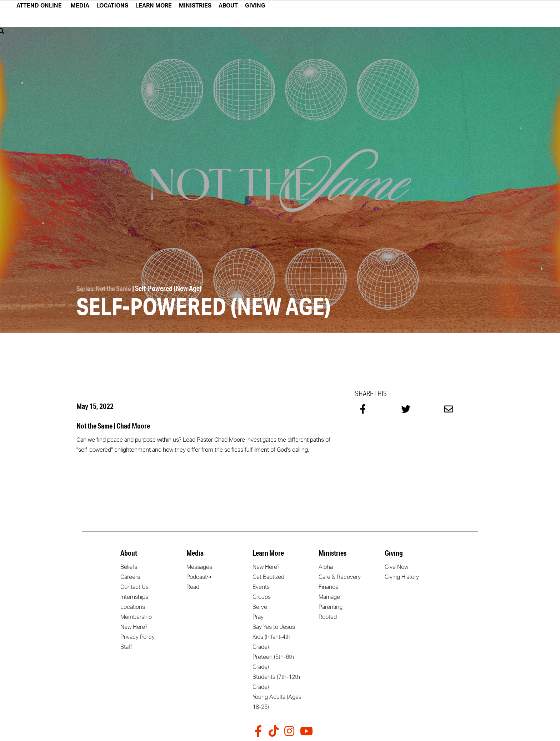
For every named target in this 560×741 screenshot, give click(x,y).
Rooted (328, 616)
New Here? (134, 626)
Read (193, 586)
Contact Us (134, 586)
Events (261, 586)
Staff (126, 646)
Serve (260, 606)
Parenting (331, 606)
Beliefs (129, 566)
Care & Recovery (340, 576)
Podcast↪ (199, 576)
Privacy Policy (137, 636)
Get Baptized (268, 576)
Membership (136, 616)
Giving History (402, 576)
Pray (258, 616)
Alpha (326, 566)
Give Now (396, 566)
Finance (329, 586)
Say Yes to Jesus (274, 626)
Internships (134, 596)
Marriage (329, 596)
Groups (262, 596)
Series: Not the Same (104, 288)
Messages (199, 566)
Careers (130, 576)
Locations (133, 606)
